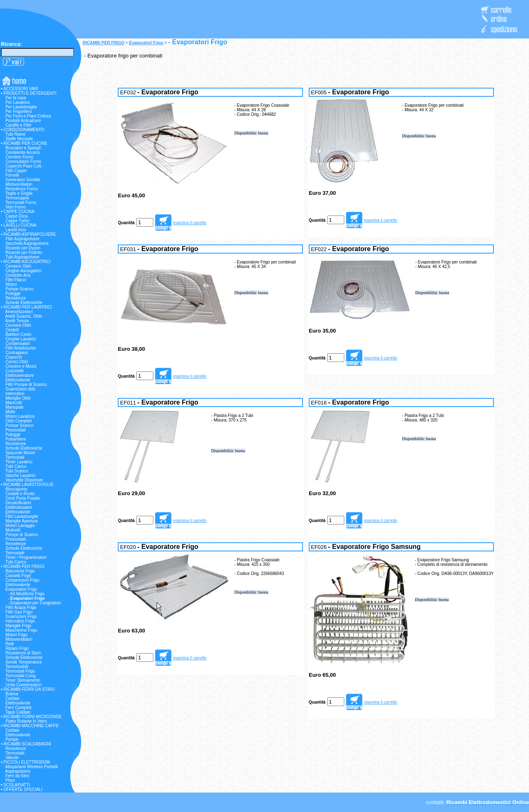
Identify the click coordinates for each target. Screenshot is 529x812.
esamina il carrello (190, 223)
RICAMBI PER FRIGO (104, 43)
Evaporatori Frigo (146, 43)
